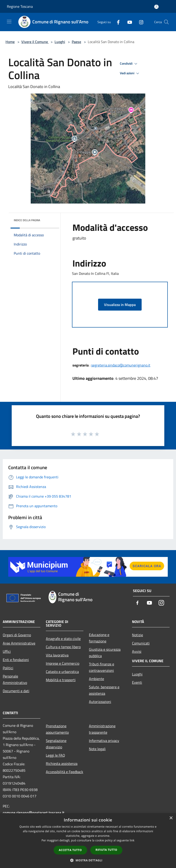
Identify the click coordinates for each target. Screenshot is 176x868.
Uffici (7, 651)
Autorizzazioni (100, 702)
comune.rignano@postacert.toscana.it (34, 813)
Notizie (137, 635)
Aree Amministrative (19, 643)
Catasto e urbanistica (62, 672)
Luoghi (60, 42)
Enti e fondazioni (16, 660)
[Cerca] (166, 22)
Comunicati (141, 643)
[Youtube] (128, 22)
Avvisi (137, 651)
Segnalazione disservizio (56, 744)
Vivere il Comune (35, 42)
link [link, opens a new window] (132, 840)
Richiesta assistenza (62, 763)
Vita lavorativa (57, 655)
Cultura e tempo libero (63, 647)
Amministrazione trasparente (102, 729)
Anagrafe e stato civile (63, 639)
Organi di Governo (17, 635)
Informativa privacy (104, 741)
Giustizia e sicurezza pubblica (105, 653)
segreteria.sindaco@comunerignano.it (121, 365)
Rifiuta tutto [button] (106, 850)
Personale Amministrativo (15, 679)
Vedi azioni (130, 73)
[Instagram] (139, 22)
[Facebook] (116, 22)
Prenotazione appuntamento (57, 729)
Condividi (129, 64)
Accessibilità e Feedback (65, 772)
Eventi (137, 682)
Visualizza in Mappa (120, 305)
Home (10, 42)
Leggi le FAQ (55, 755)
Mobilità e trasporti (61, 680)
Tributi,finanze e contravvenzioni (102, 667)
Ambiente (96, 679)
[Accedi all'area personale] (156, 7)
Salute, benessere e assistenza (104, 690)
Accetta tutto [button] (70, 850)
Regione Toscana (20, 6)
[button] (88, 860)
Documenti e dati (16, 691)
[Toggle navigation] (9, 22)
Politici (8, 668)
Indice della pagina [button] (27, 220)
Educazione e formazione (99, 638)
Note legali (97, 749)
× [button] (171, 818)
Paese (76, 42)
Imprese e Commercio (63, 663)
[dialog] (88, 841)
